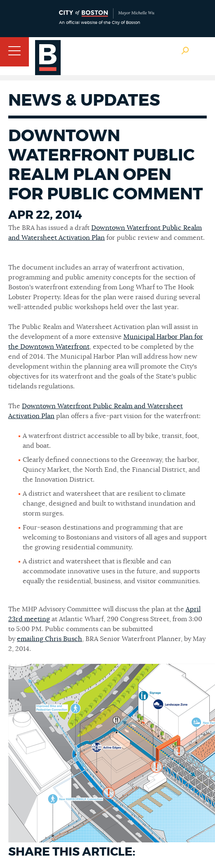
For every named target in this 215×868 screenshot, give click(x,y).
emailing (30, 639)
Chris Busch (63, 639)
